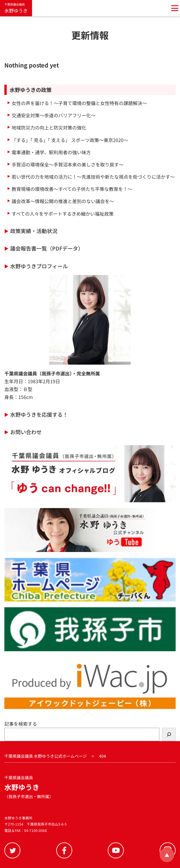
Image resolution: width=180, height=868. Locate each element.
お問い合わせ (26, 432)
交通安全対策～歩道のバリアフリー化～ (54, 115)
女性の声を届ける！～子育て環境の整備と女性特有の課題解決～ (79, 103)
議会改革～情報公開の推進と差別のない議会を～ (63, 201)
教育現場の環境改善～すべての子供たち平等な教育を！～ (72, 189)
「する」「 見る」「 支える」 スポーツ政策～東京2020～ (70, 140)
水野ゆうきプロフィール (39, 266)
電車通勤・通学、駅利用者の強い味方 (51, 152)
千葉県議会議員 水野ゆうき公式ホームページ (46, 756)
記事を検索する (21, 724)
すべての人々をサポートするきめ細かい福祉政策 (63, 214)
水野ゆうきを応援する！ (39, 414)
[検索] (169, 734)
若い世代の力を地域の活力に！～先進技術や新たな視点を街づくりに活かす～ (93, 177)
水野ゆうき (16, 8)
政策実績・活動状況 (34, 231)
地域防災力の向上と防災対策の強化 (49, 127)
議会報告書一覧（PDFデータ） (47, 248)
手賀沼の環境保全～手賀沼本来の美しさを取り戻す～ (68, 164)
